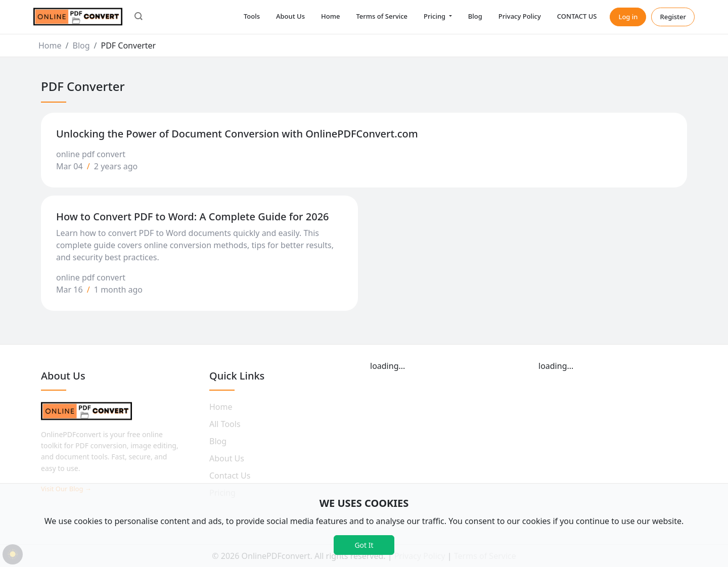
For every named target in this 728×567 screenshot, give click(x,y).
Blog (475, 16)
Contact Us (230, 476)
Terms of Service (382, 16)
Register (673, 17)
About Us (290, 16)
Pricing (435, 16)
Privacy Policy (520, 16)
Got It (364, 545)
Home (330, 16)
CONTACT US (577, 16)
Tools (252, 16)
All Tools (225, 424)
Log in (628, 17)
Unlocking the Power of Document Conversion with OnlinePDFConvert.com (237, 134)
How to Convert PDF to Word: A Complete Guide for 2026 (193, 217)
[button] (139, 17)
